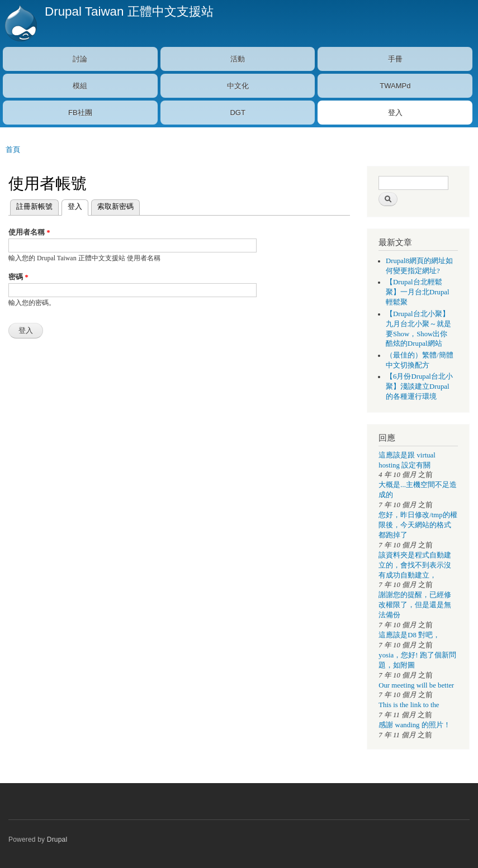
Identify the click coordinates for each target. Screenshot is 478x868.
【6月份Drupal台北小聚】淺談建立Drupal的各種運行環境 (419, 387)
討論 (80, 59)
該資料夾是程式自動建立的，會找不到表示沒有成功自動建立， (415, 565)
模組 (80, 86)
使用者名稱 (29, 232)
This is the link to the (409, 705)
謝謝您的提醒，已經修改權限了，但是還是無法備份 (415, 605)
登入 (395, 113)
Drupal (57, 840)
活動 (238, 59)
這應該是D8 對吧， (409, 635)
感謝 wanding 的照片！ (414, 725)
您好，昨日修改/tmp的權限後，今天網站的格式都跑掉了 (418, 525)
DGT (237, 113)
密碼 (18, 277)
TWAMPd (395, 86)
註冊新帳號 (34, 206)
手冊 (395, 59)
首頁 (13, 149)
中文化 (238, 86)
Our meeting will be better (416, 685)
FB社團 (80, 113)
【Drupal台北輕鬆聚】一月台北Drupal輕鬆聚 (418, 292)
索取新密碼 (115, 206)
